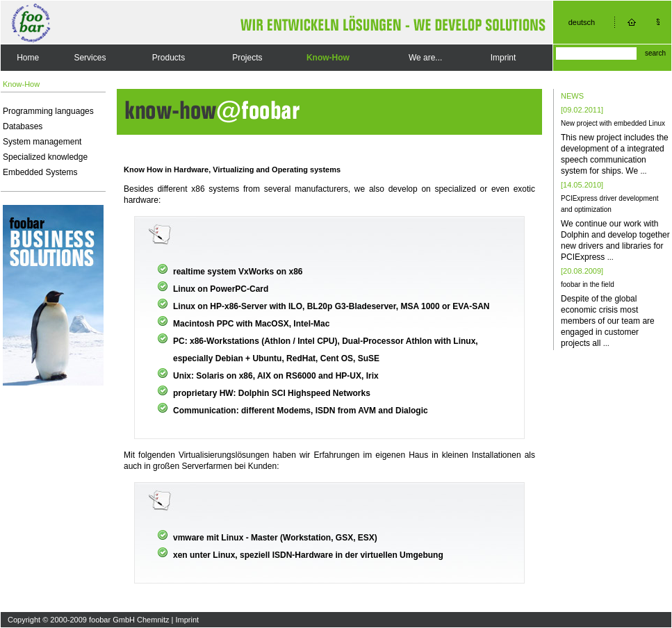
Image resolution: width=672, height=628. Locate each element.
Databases (23, 126)
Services (90, 58)
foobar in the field (588, 284)
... (643, 171)
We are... (425, 58)
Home (28, 58)
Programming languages (48, 111)
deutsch (582, 22)
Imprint (503, 58)
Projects (247, 58)
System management (42, 142)
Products (169, 58)
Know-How (328, 58)
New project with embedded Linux (613, 123)
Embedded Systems (40, 172)
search (655, 53)
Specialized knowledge (45, 157)
